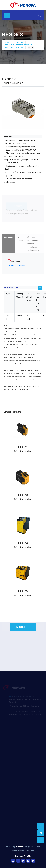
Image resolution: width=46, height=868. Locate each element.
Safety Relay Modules (14, 47)
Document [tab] (9, 237)
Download (22, 265)
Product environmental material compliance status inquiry (33, 244)
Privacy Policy (18, 850)
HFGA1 (23, 447)
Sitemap (30, 850)
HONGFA (20, 846)
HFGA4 (23, 543)
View (12, 265)
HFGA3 (23, 495)
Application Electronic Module (18, 45)
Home (7, 42)
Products (19, 42)
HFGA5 (23, 591)
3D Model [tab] (20, 239)
